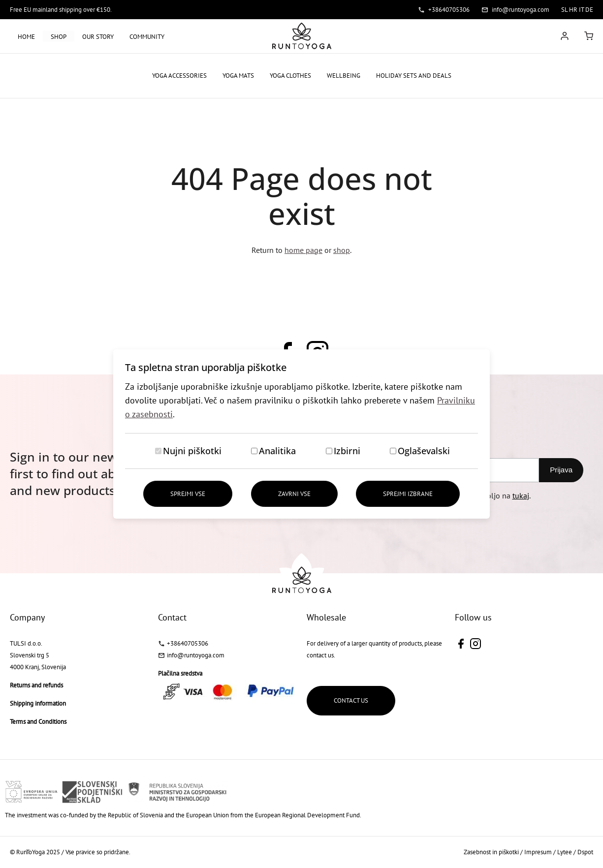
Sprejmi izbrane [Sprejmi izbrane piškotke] (408, 494)
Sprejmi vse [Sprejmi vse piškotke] (188, 494)
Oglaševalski (424, 451)
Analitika (277, 451)
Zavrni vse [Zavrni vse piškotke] (294, 494)
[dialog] (301, 434)
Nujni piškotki (192, 451)
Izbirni (347, 451)
